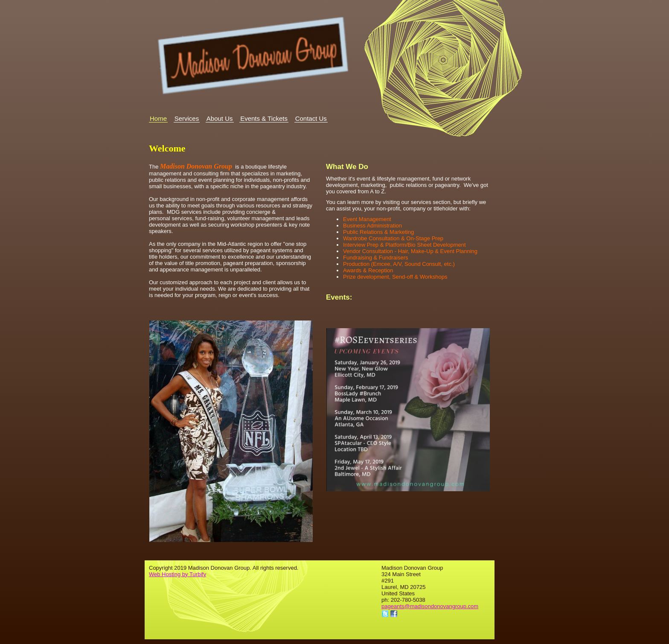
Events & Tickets (264, 118)
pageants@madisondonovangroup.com (430, 606)
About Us (220, 118)
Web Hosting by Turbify (177, 574)
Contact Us (311, 118)
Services (187, 118)
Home (158, 118)
